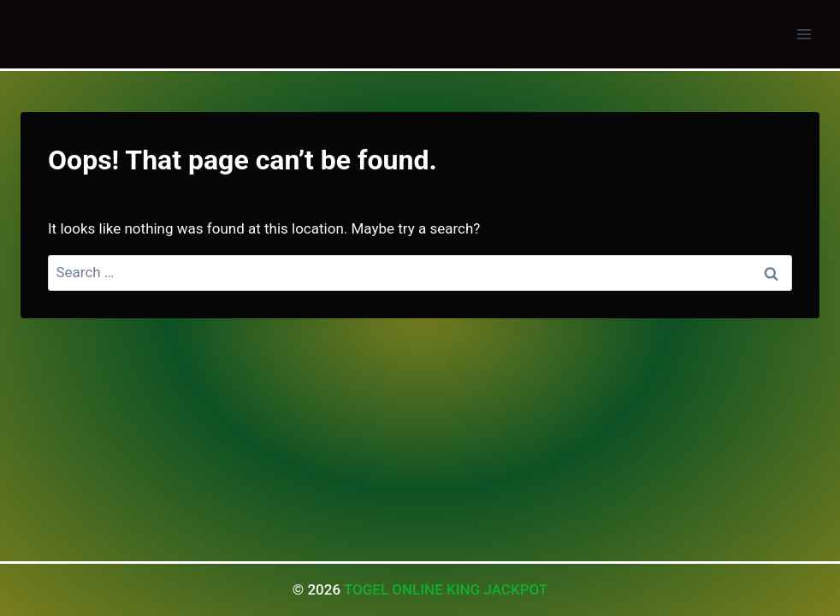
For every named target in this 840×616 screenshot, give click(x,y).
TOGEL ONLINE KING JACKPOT (446, 589)
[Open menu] (804, 34)
